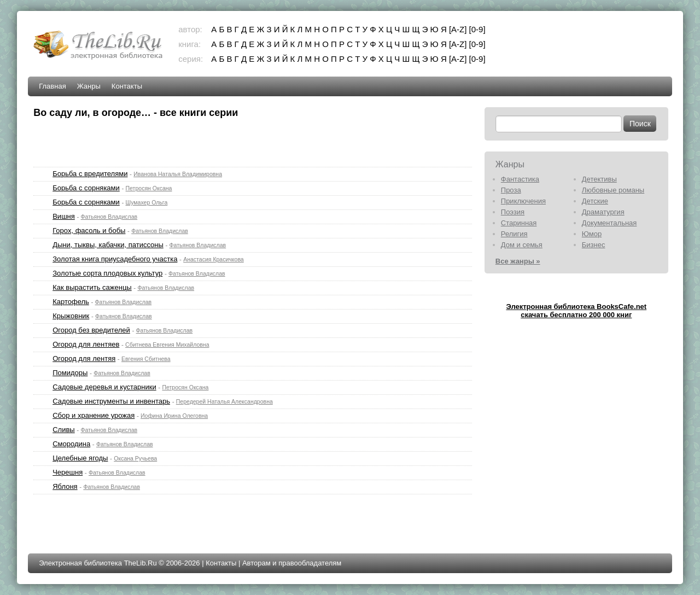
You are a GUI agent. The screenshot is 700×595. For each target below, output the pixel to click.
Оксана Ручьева (135, 458)
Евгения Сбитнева (146, 359)
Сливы (64, 430)
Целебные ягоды (80, 458)
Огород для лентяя (84, 358)
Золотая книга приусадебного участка (115, 259)
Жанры (89, 86)
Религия (514, 234)
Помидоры (70, 373)
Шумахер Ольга (147, 202)
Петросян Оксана (149, 188)
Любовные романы (613, 190)
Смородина (71, 444)
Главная (52, 86)
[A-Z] (458, 29)
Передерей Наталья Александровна (224, 401)
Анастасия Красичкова (214, 259)
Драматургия (603, 212)
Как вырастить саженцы (92, 287)
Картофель (71, 302)
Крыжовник (71, 316)
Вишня (64, 216)
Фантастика (520, 179)
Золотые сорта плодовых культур (107, 273)
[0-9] (477, 29)
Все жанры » (518, 261)
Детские (595, 201)
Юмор (592, 234)
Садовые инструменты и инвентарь (111, 401)
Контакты (127, 86)
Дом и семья (522, 245)
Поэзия (513, 212)
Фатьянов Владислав (109, 217)
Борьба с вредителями (90, 174)
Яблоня (65, 486)
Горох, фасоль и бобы (89, 231)
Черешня (68, 472)
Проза (511, 190)
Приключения (523, 201)
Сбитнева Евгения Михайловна (167, 345)
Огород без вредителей (91, 330)
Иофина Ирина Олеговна (174, 416)
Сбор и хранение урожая (94, 415)
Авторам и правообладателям (292, 563)
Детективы (599, 179)
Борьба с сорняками (86, 188)
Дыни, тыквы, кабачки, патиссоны (108, 245)
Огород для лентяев (86, 344)
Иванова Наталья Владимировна (178, 174)
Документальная (609, 223)
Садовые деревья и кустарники (104, 387)
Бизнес (594, 245)
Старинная (519, 223)
